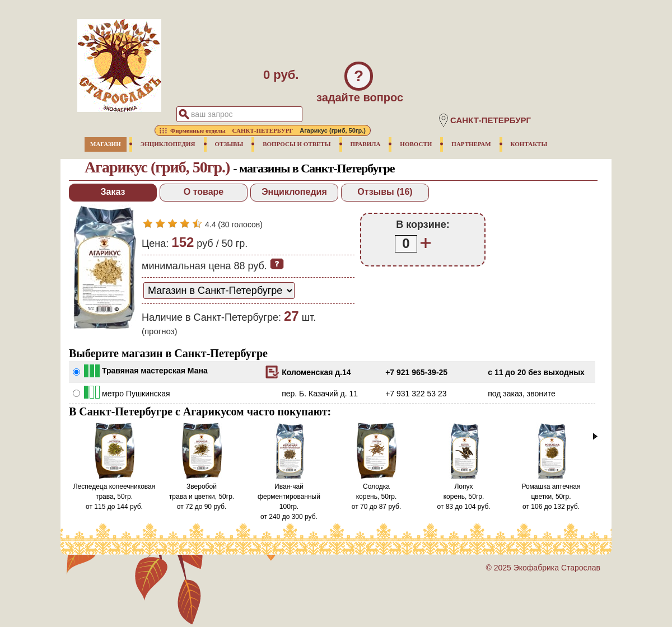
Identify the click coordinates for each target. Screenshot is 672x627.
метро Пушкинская (136, 394)
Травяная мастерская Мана (155, 371)
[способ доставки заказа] (219, 291)
